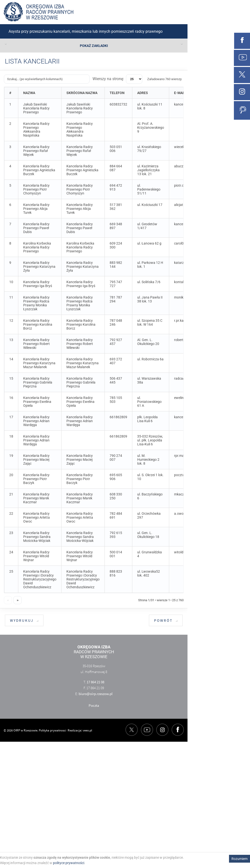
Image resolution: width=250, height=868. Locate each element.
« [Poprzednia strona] (8, 600)
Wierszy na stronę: (117, 79)
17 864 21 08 (95, 682)
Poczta (94, 705)
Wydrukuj (24, 621)
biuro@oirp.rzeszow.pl (96, 694)
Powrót (166, 621)
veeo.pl (87, 730)
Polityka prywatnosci (52, 730)
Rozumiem (240, 859)
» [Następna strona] (17, 600)
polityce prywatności (69, 863)
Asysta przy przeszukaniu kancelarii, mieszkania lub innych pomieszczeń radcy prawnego (86, 31)
